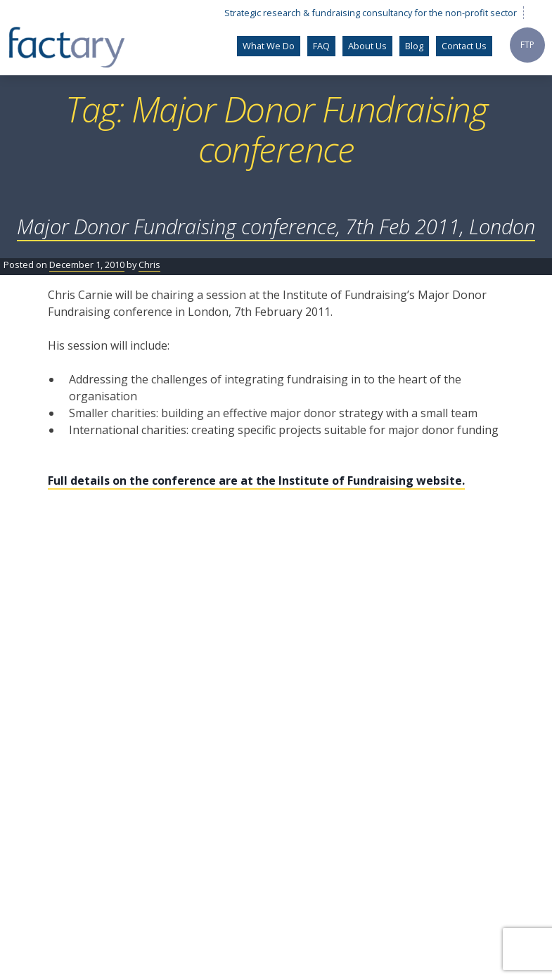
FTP (527, 45)
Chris (149, 265)
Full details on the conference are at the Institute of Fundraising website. (256, 481)
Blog (414, 46)
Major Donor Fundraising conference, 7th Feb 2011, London (276, 226)
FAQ (321, 46)
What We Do (269, 46)
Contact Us (464, 46)
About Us (367, 46)
